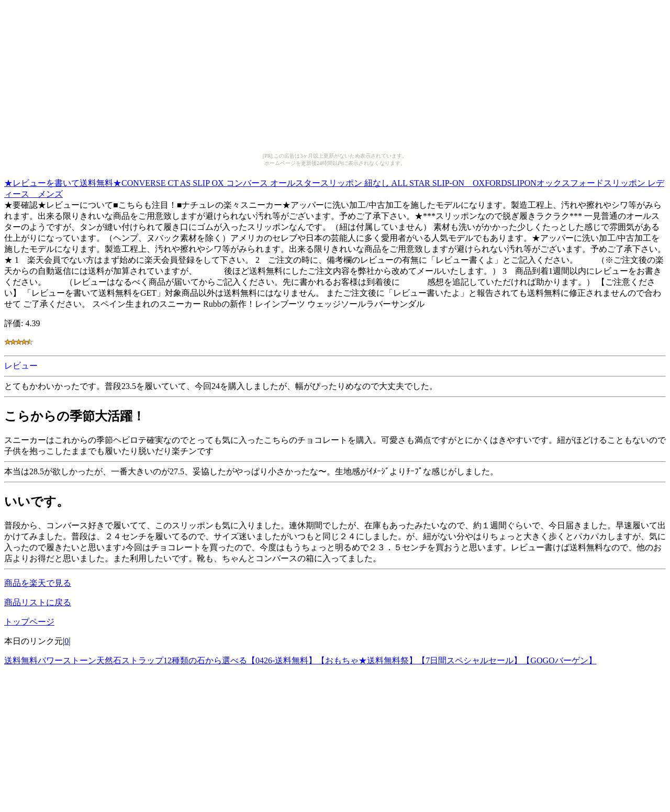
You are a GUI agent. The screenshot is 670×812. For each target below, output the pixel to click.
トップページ (29, 622)
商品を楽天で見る (38, 583)
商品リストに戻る (38, 602)
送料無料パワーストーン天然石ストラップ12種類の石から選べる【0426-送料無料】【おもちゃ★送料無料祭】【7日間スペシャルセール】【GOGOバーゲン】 (300, 660)
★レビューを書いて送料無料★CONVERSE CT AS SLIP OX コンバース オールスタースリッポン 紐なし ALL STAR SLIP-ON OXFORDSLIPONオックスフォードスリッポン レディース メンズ (334, 187)
